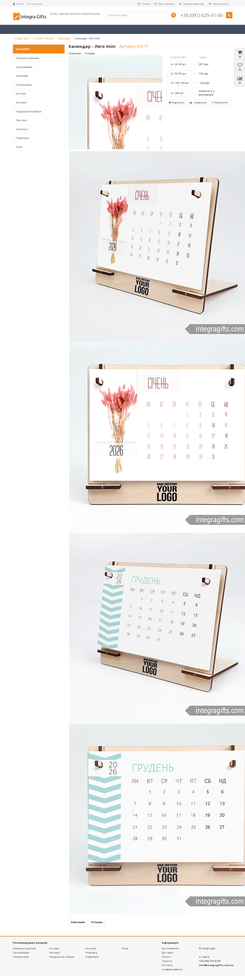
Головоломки (24, 85)
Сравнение (198, 103)
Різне (19, 147)
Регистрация (35, 4)
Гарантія (167, 961)
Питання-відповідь (192, 4)
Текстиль (21, 120)
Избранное (220, 103)
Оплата (144, 4)
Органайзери (24, 67)
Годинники (22, 138)
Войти (20, 4)
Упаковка (22, 129)
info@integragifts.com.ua (216, 965)
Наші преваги (219, 4)
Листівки (21, 102)
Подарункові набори (29, 111)
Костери (21, 93)
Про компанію (165, 4)
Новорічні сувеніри (27, 58)
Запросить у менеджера (207, 93)
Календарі (22, 76)
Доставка (168, 953)
